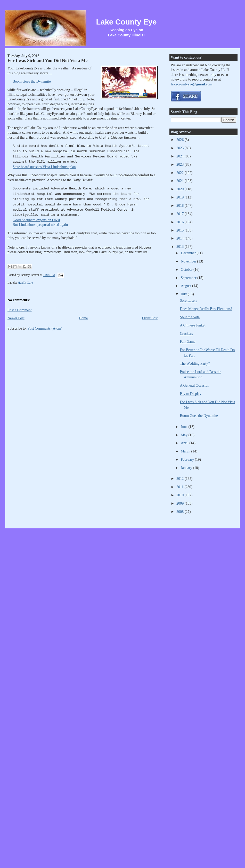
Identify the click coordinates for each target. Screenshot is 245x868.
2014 (181, 238)
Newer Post (16, 318)
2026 (181, 140)
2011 (180, 487)
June (185, 427)
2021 (181, 181)
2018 (181, 205)
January (187, 468)
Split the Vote (190, 317)
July (184, 294)
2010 (181, 495)
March (186, 451)
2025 (181, 148)
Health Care (25, 283)
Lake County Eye (126, 22)
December (189, 253)
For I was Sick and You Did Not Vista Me (47, 60)
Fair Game (187, 341)
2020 (181, 189)
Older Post (150, 318)
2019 (181, 197)
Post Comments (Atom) (45, 328)
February (188, 459)
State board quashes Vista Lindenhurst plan (44, 167)
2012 (181, 479)
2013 (181, 246)
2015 (181, 230)
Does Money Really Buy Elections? (206, 309)
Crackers (186, 333)
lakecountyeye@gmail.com (191, 84)
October (187, 269)
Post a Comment (20, 310)
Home (83, 318)
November (189, 261)
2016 (181, 222)
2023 (181, 164)
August (186, 286)
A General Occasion (194, 385)
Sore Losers (188, 300)
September (189, 278)
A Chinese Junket (193, 325)
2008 (181, 512)
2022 (181, 173)
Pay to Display (190, 394)
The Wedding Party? (195, 363)
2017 (181, 214)
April (185, 443)
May (185, 435)
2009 (181, 503)
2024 (181, 156)
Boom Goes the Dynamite (32, 81)
